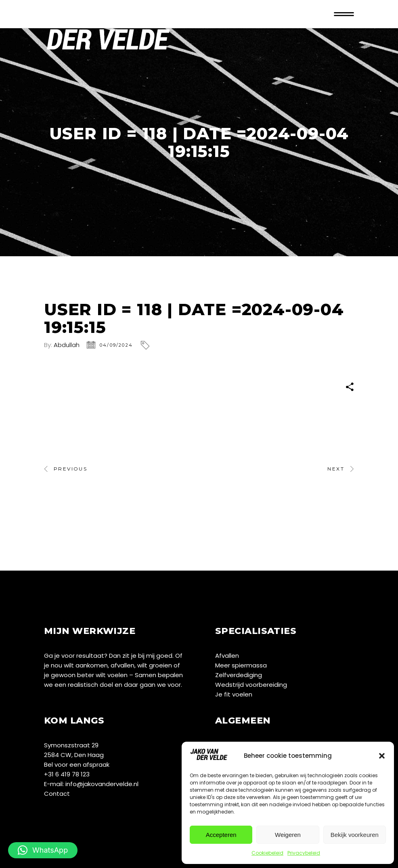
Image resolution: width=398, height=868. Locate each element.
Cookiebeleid (267, 853)
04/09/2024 (116, 345)
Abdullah (67, 345)
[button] (382, 756)
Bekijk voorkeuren (355, 835)
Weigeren (288, 835)
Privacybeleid (304, 853)
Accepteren (221, 835)
